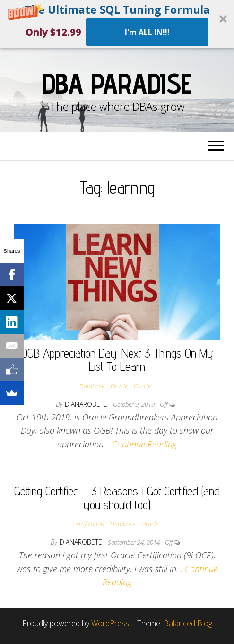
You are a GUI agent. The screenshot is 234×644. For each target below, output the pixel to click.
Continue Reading (144, 444)
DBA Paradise (117, 83)
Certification (88, 524)
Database (92, 386)
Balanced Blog (188, 623)
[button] (117, 24)
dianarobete (87, 404)
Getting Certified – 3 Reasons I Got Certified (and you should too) (117, 498)
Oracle (119, 386)
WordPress (110, 623)
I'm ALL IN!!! (147, 32)
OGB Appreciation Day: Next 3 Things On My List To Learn (117, 360)
